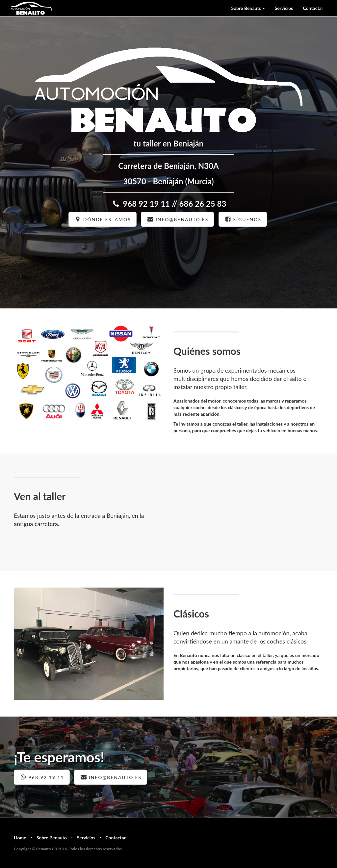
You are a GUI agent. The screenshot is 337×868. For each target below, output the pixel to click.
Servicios (284, 8)
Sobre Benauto (52, 838)
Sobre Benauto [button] (248, 8)
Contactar (313, 8)
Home (20, 838)
